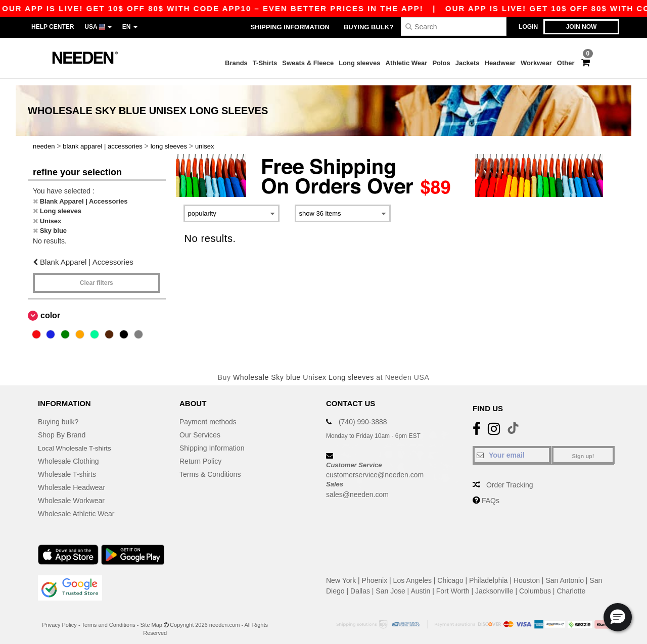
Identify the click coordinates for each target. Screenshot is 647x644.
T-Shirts (265, 63)
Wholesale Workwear (71, 494)
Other (566, 63)
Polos (441, 63)
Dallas (360, 584)
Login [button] (528, 27)
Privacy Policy (59, 618)
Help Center (53, 27)
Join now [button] (582, 27)
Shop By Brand (62, 428)
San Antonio (565, 574)
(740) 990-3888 (363, 415)
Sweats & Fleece (308, 63)
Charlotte (571, 584)
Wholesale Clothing (68, 455)
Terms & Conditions (210, 468)
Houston (527, 574)
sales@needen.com (357, 488)
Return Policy (200, 455)
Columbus (535, 584)
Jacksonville (494, 584)
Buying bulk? (368, 27)
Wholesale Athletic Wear (76, 507)
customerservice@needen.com (375, 468)
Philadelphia (488, 574)
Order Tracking (510, 478)
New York (341, 574)
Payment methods (208, 415)
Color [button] (50, 309)
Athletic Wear (407, 63)
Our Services (200, 428)
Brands (236, 63)
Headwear (500, 63)
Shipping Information (290, 27)
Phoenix (375, 574)
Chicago (450, 574)
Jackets (468, 63)
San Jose (390, 584)
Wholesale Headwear (72, 481)
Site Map (151, 618)
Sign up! (583, 450)
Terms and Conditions (108, 618)
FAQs (491, 494)
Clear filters (97, 276)
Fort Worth (453, 584)
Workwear (536, 63)
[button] (618, 617)
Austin (420, 584)
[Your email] (512, 449)
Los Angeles (412, 574)
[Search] (454, 27)
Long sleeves (359, 63)
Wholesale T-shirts (67, 468)
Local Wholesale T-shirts (76, 441)
